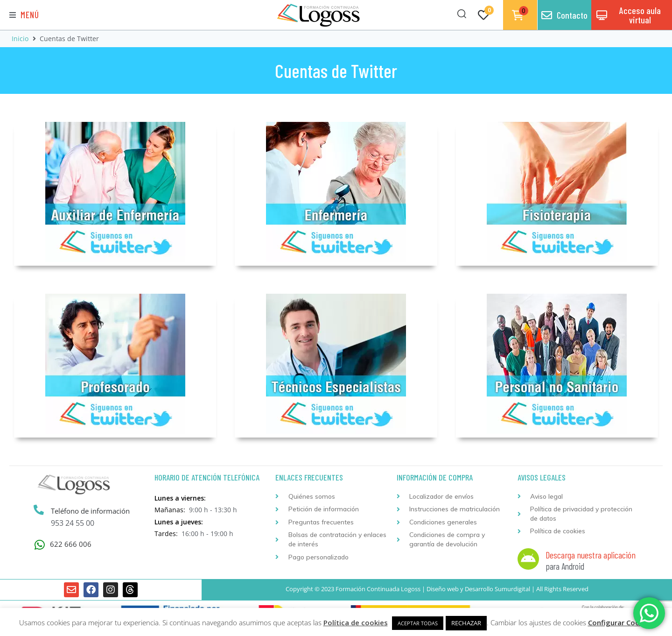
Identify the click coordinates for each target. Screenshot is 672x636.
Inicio (20, 39)
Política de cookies (356, 622)
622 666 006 (71, 544)
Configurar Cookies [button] (621, 622)
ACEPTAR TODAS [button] (418, 623)
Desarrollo (479, 589)
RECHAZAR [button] (466, 623)
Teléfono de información (90, 511)
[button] (24, 15)
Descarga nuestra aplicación (591, 555)
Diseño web (443, 589)
